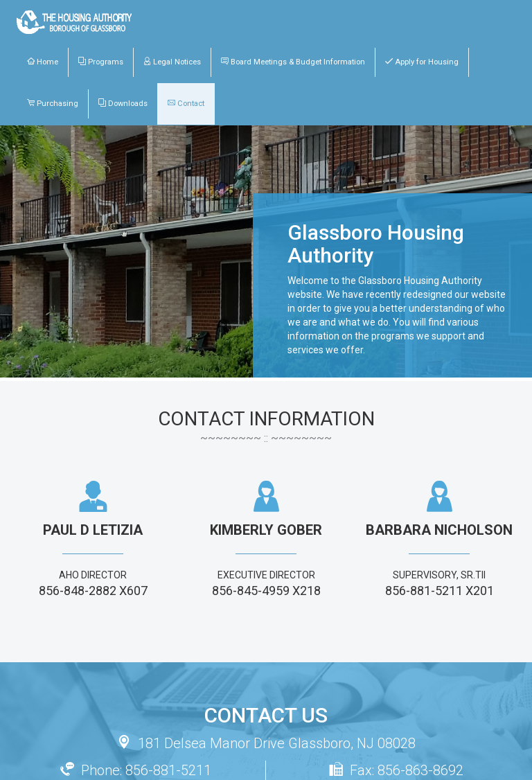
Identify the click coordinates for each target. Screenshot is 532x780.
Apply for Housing (422, 62)
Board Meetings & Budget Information (293, 62)
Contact (186, 103)
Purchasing (53, 103)
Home (43, 62)
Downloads (123, 103)
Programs (101, 62)
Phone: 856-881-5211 (136, 770)
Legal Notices (172, 62)
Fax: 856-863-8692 (396, 770)
